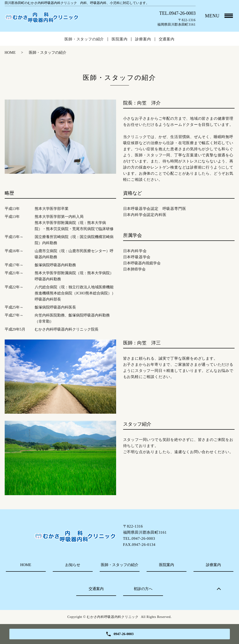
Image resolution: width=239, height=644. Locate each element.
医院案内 (119, 39)
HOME (10, 52)
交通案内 (167, 39)
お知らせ (73, 565)
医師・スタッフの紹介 (84, 39)
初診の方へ (143, 589)
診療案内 (143, 39)
